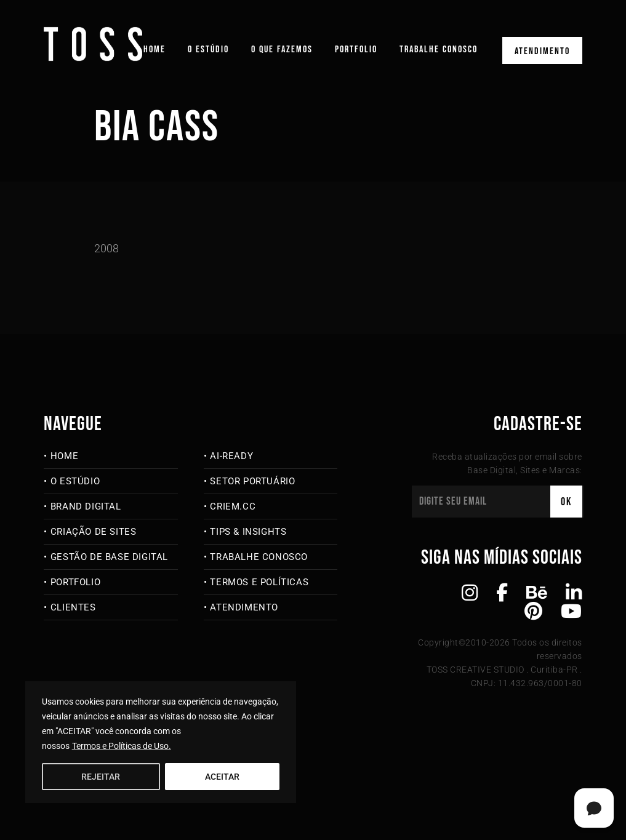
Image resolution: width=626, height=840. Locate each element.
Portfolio (356, 50)
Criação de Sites (94, 532)
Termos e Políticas (259, 582)
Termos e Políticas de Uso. (122, 746)
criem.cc (233, 506)
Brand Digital (86, 506)
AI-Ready (231, 456)
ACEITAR (222, 777)
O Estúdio (208, 50)
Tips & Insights (248, 532)
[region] (161, 742)
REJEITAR (101, 777)
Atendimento (542, 51)
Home (154, 50)
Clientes (73, 607)
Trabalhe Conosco (439, 50)
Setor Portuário (252, 481)
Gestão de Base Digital (109, 557)
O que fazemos (282, 50)
